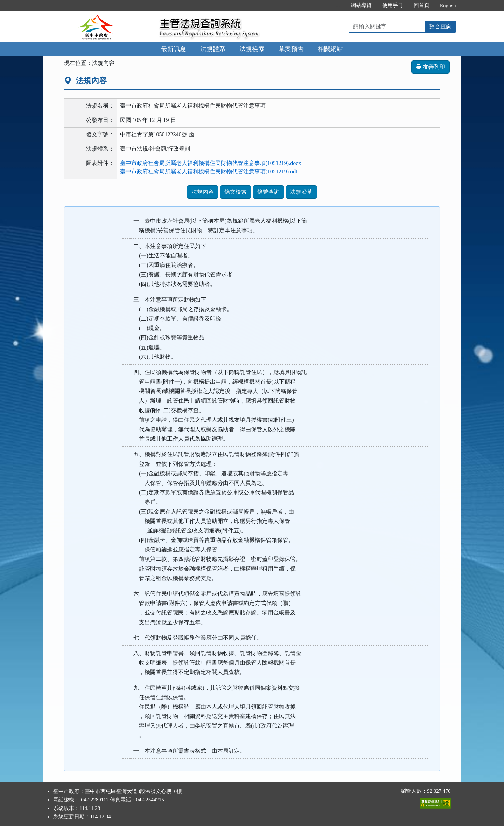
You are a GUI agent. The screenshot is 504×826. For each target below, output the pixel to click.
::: (338, 5)
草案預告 (291, 49)
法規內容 (203, 192)
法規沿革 (301, 192)
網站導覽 (361, 5)
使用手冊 (393, 5)
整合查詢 (440, 26)
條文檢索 (236, 192)
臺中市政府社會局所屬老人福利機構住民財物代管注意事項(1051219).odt (209, 171)
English (448, 5)
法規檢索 (252, 49)
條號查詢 (268, 192)
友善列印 (430, 67)
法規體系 (213, 49)
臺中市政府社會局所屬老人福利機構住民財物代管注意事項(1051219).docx (211, 163)
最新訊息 (174, 49)
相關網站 (330, 49)
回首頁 (422, 5)
